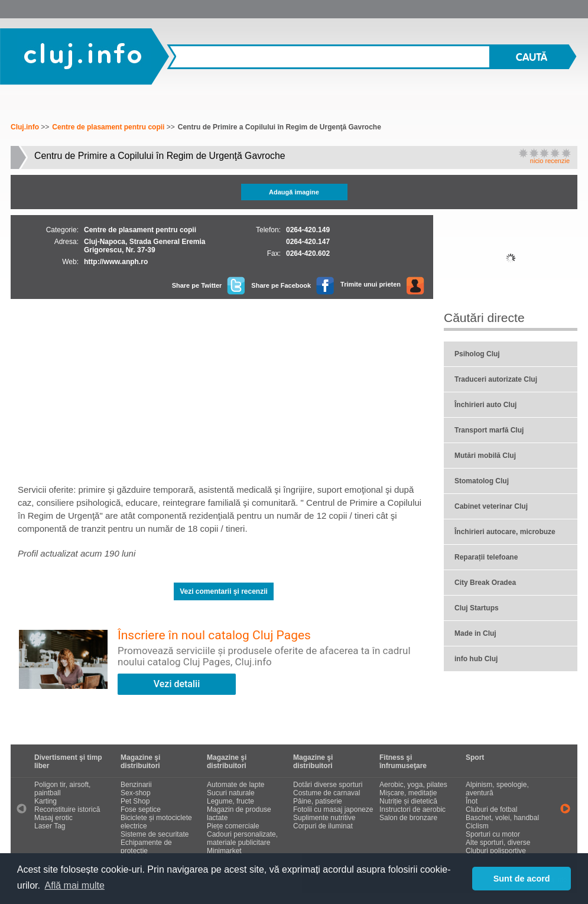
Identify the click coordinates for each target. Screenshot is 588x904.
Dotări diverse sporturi (328, 785)
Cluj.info (84, 56)
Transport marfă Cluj (489, 430)
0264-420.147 (308, 242)
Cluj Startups (477, 608)
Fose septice (141, 809)
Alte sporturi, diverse (498, 843)
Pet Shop (135, 801)
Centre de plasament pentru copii (108, 127)
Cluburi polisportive (496, 851)
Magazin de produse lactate (239, 814)
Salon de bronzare (408, 818)
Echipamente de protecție (146, 847)
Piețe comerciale (233, 826)
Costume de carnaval (327, 793)
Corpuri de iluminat (323, 826)
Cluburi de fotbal (491, 809)
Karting (46, 801)
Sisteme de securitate (155, 834)
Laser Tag (50, 826)
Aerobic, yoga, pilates (413, 785)
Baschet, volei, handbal (502, 818)
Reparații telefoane (486, 557)
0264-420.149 (308, 230)
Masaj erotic (53, 818)
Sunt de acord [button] (522, 879)
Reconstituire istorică (67, 809)
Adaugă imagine (294, 192)
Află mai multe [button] (75, 885)
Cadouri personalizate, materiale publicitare (242, 838)
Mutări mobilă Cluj (485, 456)
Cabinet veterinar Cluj (491, 506)
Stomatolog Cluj (482, 481)
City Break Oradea (485, 583)
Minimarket (224, 851)
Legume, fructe (230, 801)
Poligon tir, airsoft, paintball (62, 789)
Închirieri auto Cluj (485, 405)
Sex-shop (136, 793)
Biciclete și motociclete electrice (156, 822)
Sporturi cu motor (493, 834)
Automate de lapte (235, 785)
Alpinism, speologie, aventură (497, 789)
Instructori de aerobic (412, 809)
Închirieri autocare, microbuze (505, 532)
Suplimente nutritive (324, 818)
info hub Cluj (476, 659)
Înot (472, 801)
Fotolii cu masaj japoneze (333, 809)
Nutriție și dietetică (408, 801)
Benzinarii (136, 785)
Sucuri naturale (231, 793)
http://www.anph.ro (116, 262)
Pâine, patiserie (318, 801)
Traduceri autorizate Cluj (496, 379)
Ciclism (477, 826)
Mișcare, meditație (408, 793)
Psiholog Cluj (477, 354)
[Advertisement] (224, 388)
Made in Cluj (475, 633)
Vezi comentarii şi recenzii (224, 591)
